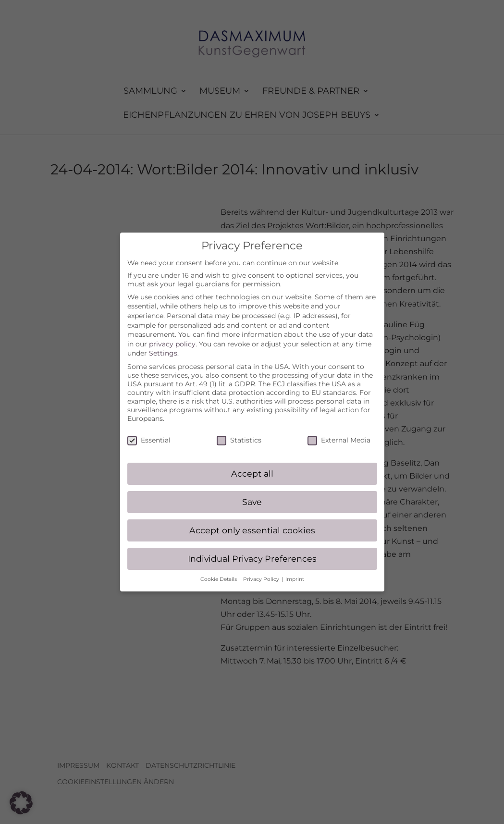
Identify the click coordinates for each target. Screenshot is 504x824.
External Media (339, 430)
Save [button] (252, 492)
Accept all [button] (252, 463)
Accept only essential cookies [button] (252, 520)
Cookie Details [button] (219, 569)
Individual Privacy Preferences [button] (252, 548)
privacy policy (172, 333)
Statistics (239, 430)
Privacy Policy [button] (262, 569)
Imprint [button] (295, 569)
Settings (163, 343)
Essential (149, 430)
